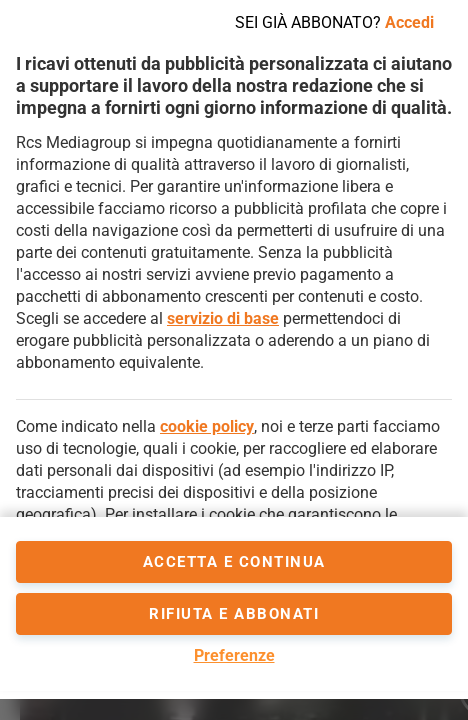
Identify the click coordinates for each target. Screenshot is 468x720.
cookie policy (207, 426)
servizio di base (223, 318)
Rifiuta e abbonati (234, 614)
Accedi (409, 22)
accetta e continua (234, 562)
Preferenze (234, 655)
